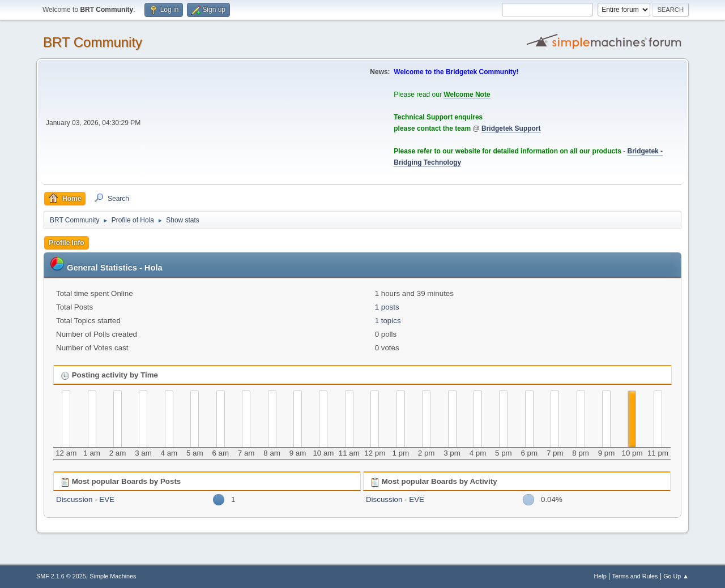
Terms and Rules (635, 576)
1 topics (388, 321)
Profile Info (67, 243)
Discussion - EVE (85, 499)
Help (600, 576)
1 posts (387, 307)
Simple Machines (113, 576)
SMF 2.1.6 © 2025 (61, 576)
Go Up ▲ (676, 576)
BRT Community (93, 42)
